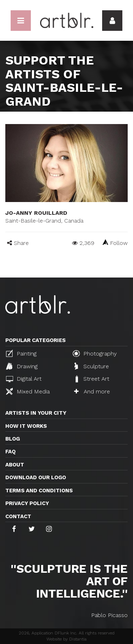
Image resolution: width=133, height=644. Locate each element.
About (15, 465)
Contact (18, 516)
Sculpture (92, 366)
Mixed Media (28, 391)
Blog (13, 439)
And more (92, 391)
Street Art (92, 379)
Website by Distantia (66, 639)
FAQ (10, 452)
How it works (26, 426)
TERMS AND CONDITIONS (39, 491)
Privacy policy (27, 503)
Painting (21, 353)
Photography (95, 353)
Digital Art (24, 379)
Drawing (22, 366)
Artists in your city (36, 413)
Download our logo (36, 477)
